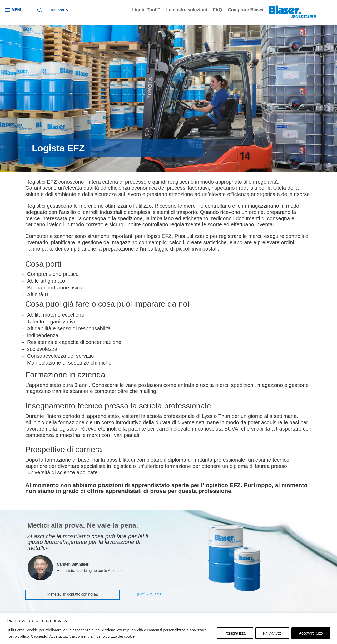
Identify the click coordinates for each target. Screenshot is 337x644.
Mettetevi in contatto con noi (70, 594)
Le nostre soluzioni (187, 10)
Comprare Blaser (246, 10)
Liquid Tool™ (146, 10)
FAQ (217, 10)
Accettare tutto (311, 633)
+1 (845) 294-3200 (147, 594)
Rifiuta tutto (272, 633)
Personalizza (235, 633)
